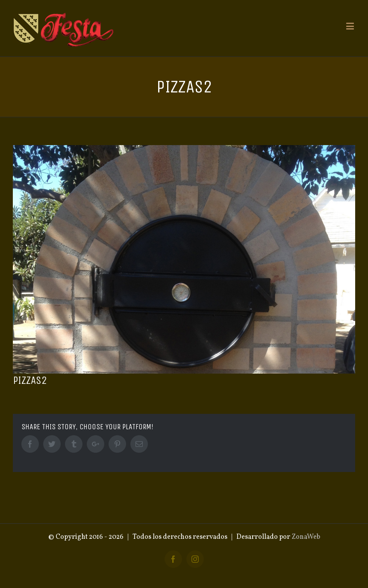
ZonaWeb (306, 537)
